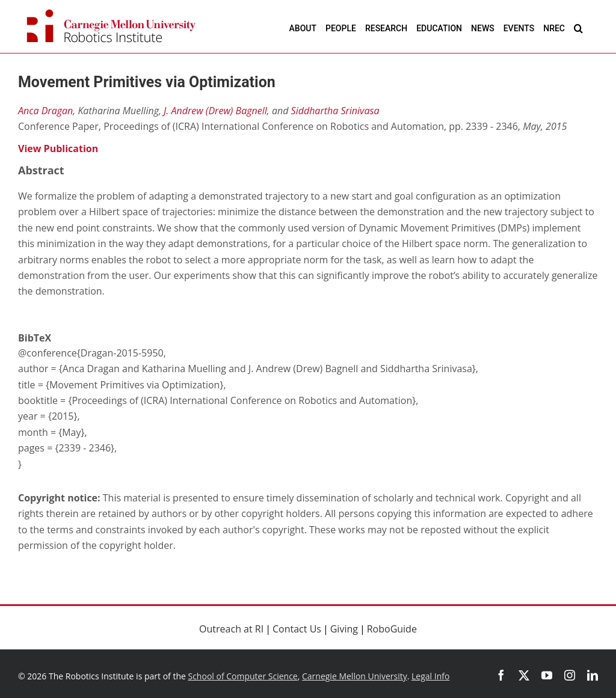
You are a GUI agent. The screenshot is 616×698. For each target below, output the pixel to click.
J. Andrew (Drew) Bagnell (215, 111)
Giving (344, 629)
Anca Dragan (45, 111)
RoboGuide (392, 629)
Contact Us (297, 629)
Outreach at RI (231, 629)
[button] (578, 28)
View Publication (58, 148)
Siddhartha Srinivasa (335, 111)
